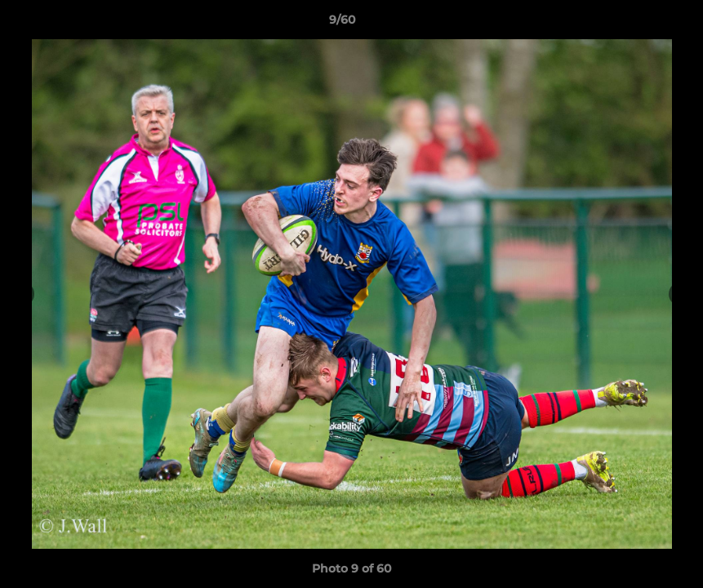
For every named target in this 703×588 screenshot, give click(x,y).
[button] (634, 24)
